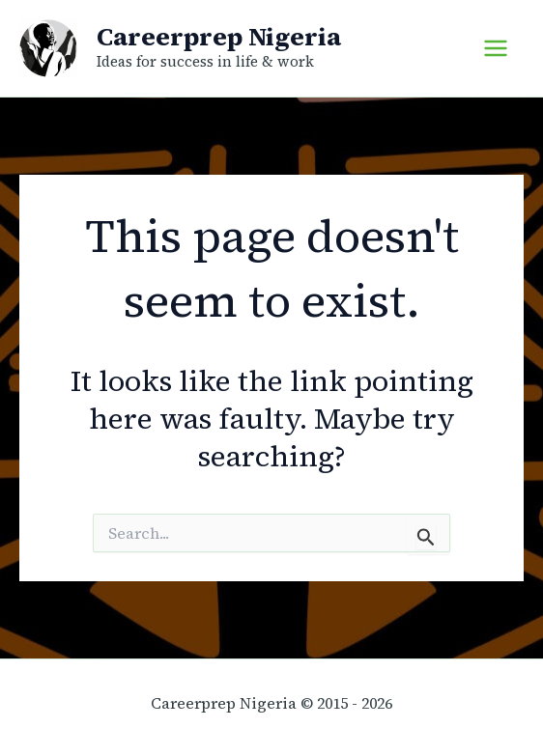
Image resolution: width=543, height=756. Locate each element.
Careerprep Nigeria (219, 37)
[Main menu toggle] (496, 48)
